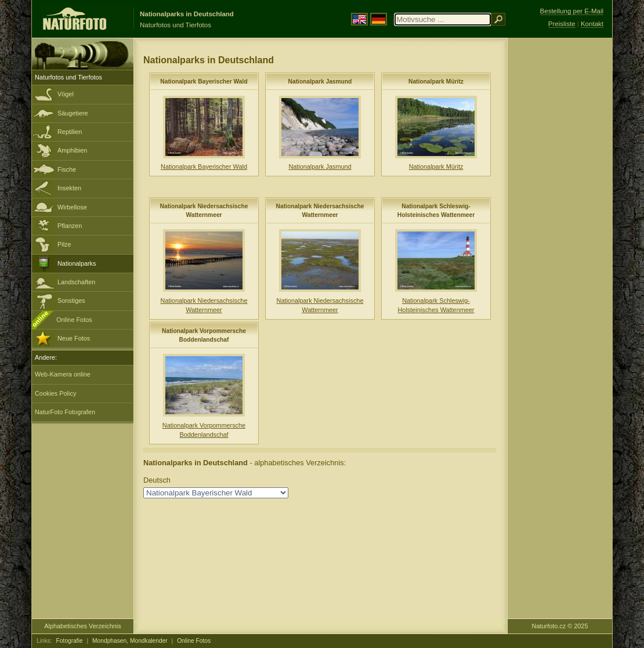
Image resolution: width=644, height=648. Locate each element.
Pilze (64, 244)
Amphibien (72, 150)
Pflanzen (70, 226)
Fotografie (70, 641)
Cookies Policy (55, 393)
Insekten (69, 188)
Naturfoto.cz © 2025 (560, 626)
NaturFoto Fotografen (65, 412)
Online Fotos (74, 320)
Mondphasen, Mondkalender (130, 641)
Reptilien (70, 132)
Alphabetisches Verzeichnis (82, 626)
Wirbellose (72, 207)
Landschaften (76, 282)
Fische (67, 169)
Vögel (66, 94)
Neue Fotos (74, 338)
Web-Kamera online (63, 374)
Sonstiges (71, 301)
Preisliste (562, 24)
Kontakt (592, 24)
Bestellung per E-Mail (572, 11)
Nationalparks (77, 263)
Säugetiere (73, 113)
